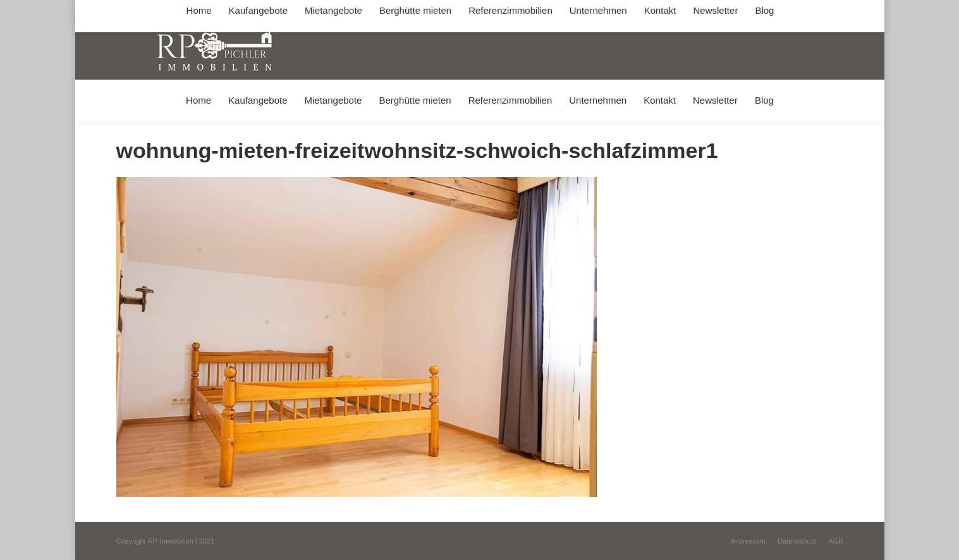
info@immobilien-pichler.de (417, 12)
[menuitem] (198, 100)
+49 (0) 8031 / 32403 (316, 12)
